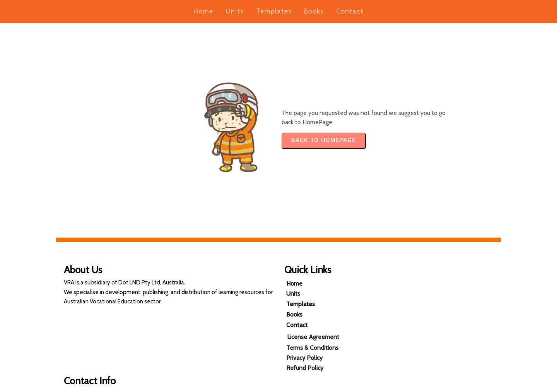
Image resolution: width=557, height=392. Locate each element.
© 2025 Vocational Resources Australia (279, 384)
